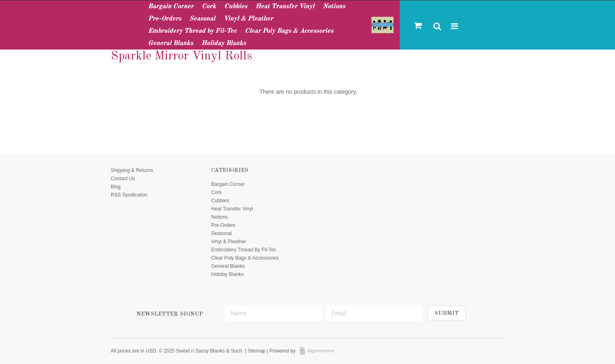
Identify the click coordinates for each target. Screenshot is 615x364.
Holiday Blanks (224, 43)
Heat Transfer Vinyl (285, 7)
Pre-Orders (165, 19)
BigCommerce (319, 351)
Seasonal (202, 19)
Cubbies (236, 7)
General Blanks (171, 43)
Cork (209, 7)
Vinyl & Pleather (248, 19)
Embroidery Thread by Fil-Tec (192, 31)
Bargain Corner (171, 7)
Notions (334, 7)
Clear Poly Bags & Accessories (289, 31)
